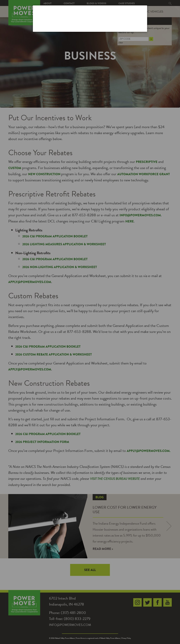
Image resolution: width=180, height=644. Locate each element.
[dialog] (90, 19)
